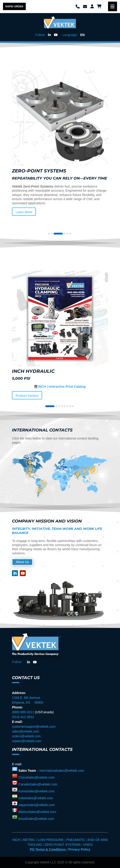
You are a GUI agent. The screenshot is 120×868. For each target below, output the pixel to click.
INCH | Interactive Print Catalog (61, 387)
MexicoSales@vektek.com (37, 812)
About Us (22, 562)
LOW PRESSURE (51, 840)
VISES (88, 845)
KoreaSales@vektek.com (36, 791)
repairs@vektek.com (27, 741)
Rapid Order (14, 6)
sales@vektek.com (26, 731)
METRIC (29, 840)
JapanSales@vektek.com (36, 805)
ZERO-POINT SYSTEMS (62, 845)
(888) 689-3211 (23, 712)
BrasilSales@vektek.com (36, 819)
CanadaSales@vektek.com (37, 784)
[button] (49, 234)
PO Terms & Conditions (48, 849)
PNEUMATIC (76, 840)
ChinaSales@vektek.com (36, 777)
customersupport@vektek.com (34, 727)
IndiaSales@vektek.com (35, 798)
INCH (17, 840)
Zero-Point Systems (39, 171)
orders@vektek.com (26, 736)
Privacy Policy (79, 849)
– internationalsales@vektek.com (60, 771)
